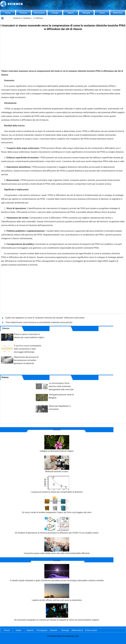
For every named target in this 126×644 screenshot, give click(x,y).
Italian (18, 630)
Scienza (27, 18)
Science (17, 18)
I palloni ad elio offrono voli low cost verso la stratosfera (57, 593)
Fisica (102, 13)
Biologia (86, 13)
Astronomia (39, 13)
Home (8, 13)
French (7, 630)
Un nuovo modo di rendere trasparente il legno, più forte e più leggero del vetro (57, 505)
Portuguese (42, 630)
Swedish (54, 630)
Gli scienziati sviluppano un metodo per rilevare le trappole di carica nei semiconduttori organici (57, 612)
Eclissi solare (91, 630)
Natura (71, 13)
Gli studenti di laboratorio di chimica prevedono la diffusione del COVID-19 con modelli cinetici (57, 525)
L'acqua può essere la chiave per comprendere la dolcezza (57, 485)
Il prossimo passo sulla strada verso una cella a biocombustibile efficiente (57, 546)
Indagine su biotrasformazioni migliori (57, 444)
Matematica (77, 630)
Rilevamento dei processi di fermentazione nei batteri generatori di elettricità (26, 360)
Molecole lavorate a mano (57, 464)
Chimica (23, 13)
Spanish (30, 630)
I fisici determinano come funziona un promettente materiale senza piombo (39, 322)
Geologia (65, 630)
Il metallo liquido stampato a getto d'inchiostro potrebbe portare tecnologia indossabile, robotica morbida (57, 573)
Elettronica (118, 13)
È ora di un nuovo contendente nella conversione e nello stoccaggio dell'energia (27, 349)
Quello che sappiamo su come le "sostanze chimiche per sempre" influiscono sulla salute (45, 318)
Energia (55, 13)
